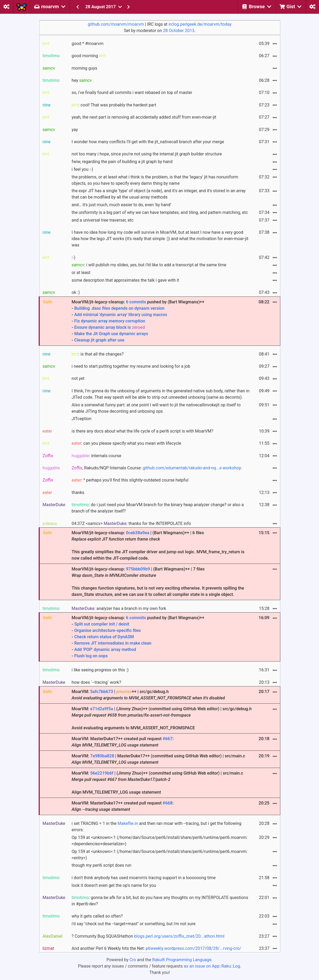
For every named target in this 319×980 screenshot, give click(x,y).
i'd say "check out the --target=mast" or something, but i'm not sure (134, 924)
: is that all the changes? (98, 354)
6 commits (136, 302)
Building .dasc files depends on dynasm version (119, 308)
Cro (133, 960)
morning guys (84, 68)
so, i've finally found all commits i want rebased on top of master (132, 93)
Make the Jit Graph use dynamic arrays (111, 334)
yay (75, 130)
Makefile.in (128, 823)
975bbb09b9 (138, 569)
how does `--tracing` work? (96, 682)
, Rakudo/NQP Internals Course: (156, 468)
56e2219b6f (102, 773)
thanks (78, 493)
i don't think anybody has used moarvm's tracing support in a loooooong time (143, 878)
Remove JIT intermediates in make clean (113, 643)
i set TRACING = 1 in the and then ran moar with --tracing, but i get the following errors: (156, 827)
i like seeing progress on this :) (100, 670)
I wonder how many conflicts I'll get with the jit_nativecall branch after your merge (148, 142)
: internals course (96, 456)
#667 (168, 739)
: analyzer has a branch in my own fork (119, 608)
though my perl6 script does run (101, 865)
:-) (73, 257)
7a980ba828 (102, 756)
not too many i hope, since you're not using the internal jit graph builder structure (147, 154)
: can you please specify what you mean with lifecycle (126, 443)
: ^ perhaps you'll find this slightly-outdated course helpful (130, 480)
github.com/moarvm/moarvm (116, 24)
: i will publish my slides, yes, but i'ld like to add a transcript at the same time (149, 265)
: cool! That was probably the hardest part (114, 105)
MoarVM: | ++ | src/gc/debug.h (148, 695)
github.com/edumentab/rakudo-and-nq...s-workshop (192, 468)
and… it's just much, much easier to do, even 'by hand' (121, 205)
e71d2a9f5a (101, 709)
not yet (78, 378)
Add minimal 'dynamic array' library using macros (121, 315)
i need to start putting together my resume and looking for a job (131, 366)
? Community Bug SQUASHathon (148, 936)
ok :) (76, 292)
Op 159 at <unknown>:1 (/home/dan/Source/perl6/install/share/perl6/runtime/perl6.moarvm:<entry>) (159, 855)
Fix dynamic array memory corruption (110, 321)
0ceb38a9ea (138, 533)
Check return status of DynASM (104, 637)
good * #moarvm (87, 44)
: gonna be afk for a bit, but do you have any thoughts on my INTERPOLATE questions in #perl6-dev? (160, 901)
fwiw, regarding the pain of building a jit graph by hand (122, 162)
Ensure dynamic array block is (110, 327)
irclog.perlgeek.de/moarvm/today (200, 24)
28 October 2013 (179, 31)
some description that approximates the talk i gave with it (125, 280)
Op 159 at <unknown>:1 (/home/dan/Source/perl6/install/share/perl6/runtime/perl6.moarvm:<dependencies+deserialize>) (159, 841)
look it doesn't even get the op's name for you (114, 885)
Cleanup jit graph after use (99, 340)
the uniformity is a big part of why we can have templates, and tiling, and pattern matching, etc (160, 212)
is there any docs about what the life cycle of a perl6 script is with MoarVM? (142, 431)
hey (82, 80)
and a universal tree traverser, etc (102, 220)
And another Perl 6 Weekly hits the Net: (156, 948)
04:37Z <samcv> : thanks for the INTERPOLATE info (131, 523)
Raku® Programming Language (182, 960)
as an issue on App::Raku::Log (212, 966)
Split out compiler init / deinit (102, 624)
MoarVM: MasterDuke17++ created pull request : (123, 742)
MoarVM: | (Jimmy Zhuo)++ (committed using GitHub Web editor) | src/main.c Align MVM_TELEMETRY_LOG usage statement (157, 783)
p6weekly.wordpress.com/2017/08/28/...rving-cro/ (193, 948)
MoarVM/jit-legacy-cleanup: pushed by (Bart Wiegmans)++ (162, 321)
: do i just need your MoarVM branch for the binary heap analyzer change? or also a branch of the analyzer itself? (158, 508)
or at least (81, 273)
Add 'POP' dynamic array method (105, 649)
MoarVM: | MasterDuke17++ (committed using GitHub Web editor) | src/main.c (158, 759)
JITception (81, 419)
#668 (168, 803)
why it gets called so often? (97, 916)
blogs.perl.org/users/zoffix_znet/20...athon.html (179, 936)
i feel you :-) (82, 169)
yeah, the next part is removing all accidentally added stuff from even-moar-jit (144, 117)
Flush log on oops (91, 656)
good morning (89, 56)
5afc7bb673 (101, 692)
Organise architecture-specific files (107, 630)
